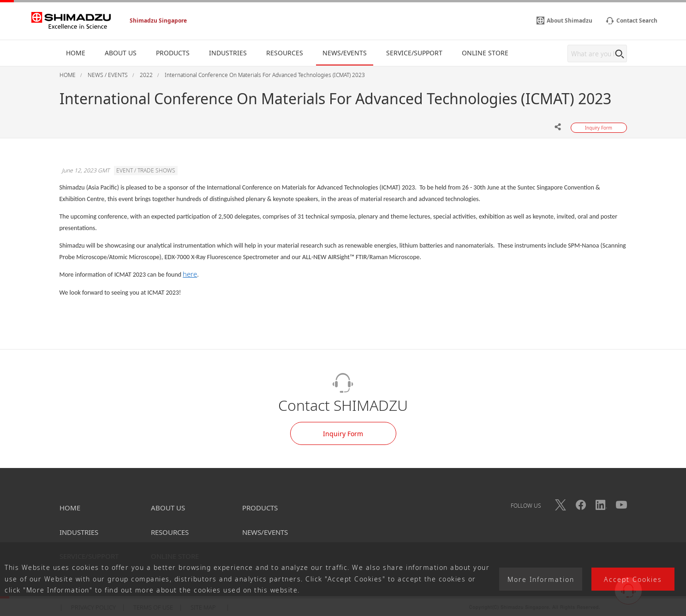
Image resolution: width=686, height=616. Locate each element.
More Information (541, 579)
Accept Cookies (633, 579)
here (190, 274)
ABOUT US (168, 508)
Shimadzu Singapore (158, 21)
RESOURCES (170, 532)
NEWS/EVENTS (265, 532)
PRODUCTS (260, 508)
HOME (70, 508)
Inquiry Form (343, 434)
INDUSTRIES (79, 532)
